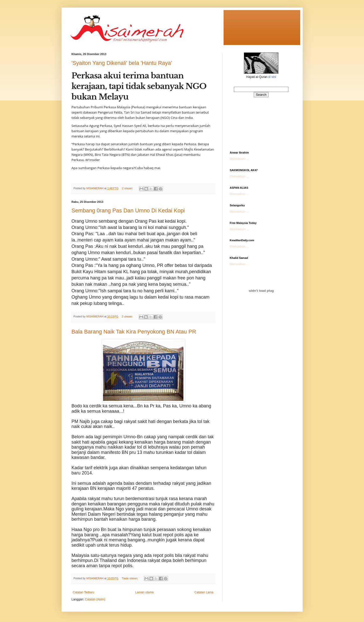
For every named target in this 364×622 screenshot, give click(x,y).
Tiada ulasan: (130, 578)
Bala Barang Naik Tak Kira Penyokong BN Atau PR (134, 332)
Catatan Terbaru (84, 592)
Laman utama (144, 592)
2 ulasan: (128, 188)
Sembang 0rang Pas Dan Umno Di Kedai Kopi (128, 210)
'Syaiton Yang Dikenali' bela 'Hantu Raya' (122, 63)
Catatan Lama (204, 592)
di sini (272, 77)
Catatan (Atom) (95, 599)
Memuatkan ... (239, 159)
